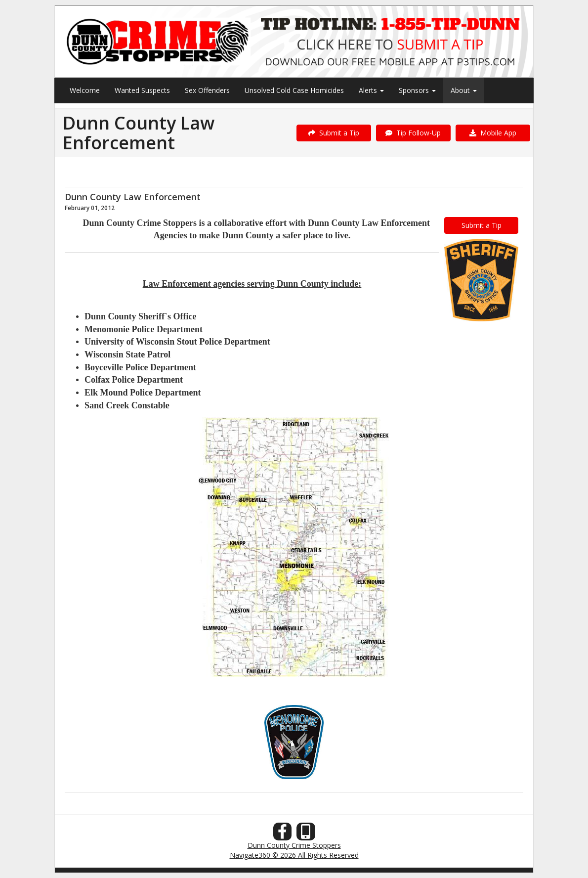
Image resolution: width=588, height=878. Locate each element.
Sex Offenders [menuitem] (207, 90)
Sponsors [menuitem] (417, 90)
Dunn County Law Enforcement (133, 197)
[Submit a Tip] (294, 41)
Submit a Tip (334, 133)
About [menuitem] (464, 90)
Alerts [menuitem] (371, 90)
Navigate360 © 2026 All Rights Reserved (294, 855)
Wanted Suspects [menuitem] (142, 90)
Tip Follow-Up (413, 133)
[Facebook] (283, 834)
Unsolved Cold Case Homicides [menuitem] (294, 90)
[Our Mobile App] (306, 834)
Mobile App (493, 133)
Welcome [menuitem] (85, 90)
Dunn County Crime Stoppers (294, 845)
